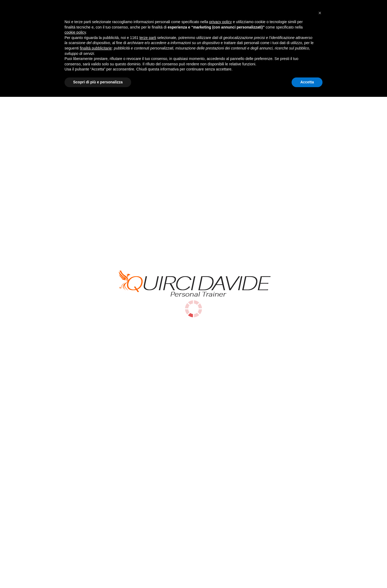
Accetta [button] (307, 573)
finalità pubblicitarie (96, 539)
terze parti (148, 529)
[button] (320, 504)
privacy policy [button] (221, 513)
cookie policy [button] (75, 524)
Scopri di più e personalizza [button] (98, 573)
